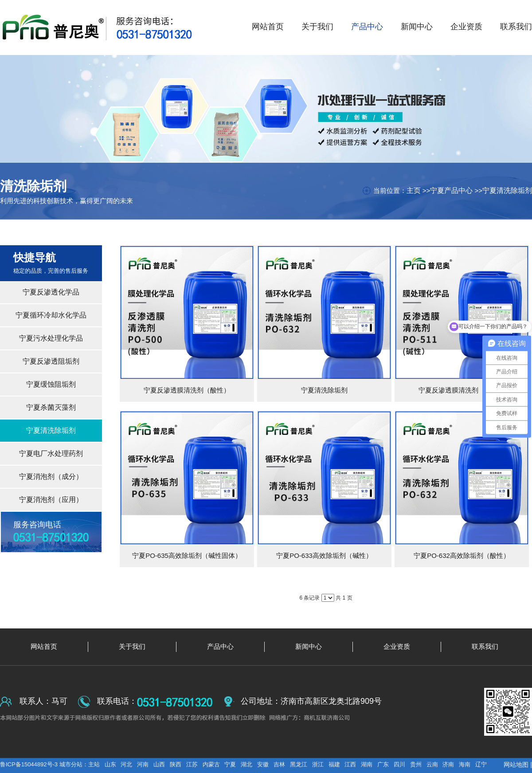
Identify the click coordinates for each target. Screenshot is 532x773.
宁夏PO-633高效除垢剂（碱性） (324, 555)
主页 (414, 190)
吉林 (279, 764)
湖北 (246, 764)
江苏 (192, 764)
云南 (432, 764)
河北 (126, 764)
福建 (334, 764)
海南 (465, 764)
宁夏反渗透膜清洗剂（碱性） (462, 390)
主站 (94, 764)
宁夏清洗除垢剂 (507, 190)
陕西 (176, 764)
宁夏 (230, 764)
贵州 (416, 764)
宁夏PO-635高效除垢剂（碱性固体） (187, 555)
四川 (399, 764)
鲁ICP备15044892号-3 (30, 764)
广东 (383, 764)
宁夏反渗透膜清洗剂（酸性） (187, 390)
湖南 (367, 764)
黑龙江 (299, 764)
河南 (143, 764)
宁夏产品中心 (451, 190)
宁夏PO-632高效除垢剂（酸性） (462, 555)
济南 (448, 764)
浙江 (318, 764)
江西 (350, 764)
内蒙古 (211, 764)
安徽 (263, 764)
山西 (159, 764)
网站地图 (516, 765)
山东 (110, 764)
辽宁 (481, 764)
